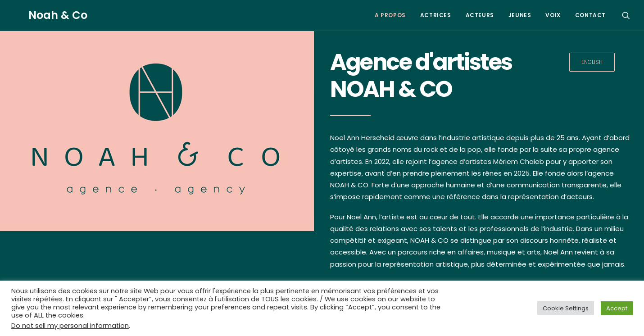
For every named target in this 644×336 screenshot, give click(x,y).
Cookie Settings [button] (566, 308)
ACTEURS (480, 15)
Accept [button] (617, 308)
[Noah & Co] (43, 15)
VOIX (553, 15)
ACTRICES (436, 15)
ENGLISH (592, 62)
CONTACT (590, 15)
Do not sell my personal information (70, 326)
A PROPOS (390, 15)
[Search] (626, 15)
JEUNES (520, 15)
